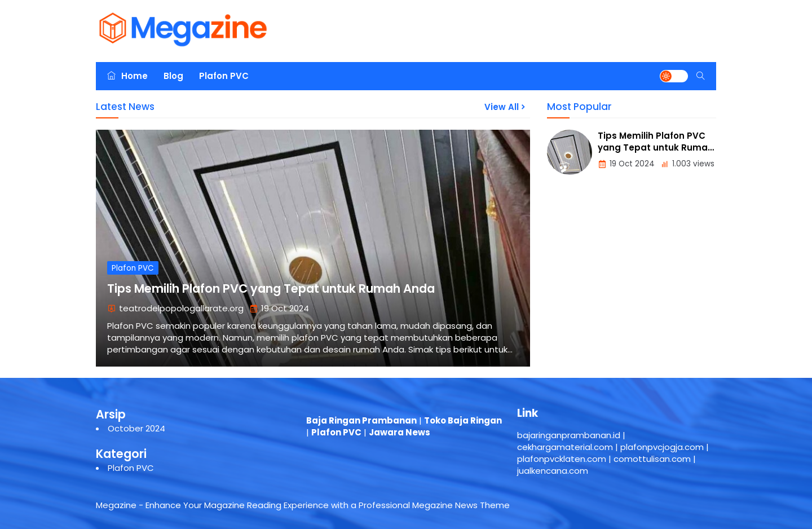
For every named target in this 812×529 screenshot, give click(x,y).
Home (127, 76)
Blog (173, 76)
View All (506, 107)
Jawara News (400, 432)
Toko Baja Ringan (463, 420)
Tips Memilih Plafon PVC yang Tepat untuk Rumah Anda (271, 288)
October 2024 (136, 428)
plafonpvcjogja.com (662, 447)
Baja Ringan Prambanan (361, 420)
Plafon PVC (224, 76)
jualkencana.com (553, 471)
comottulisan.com (652, 459)
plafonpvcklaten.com (562, 459)
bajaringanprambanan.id (569, 435)
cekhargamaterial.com (565, 447)
